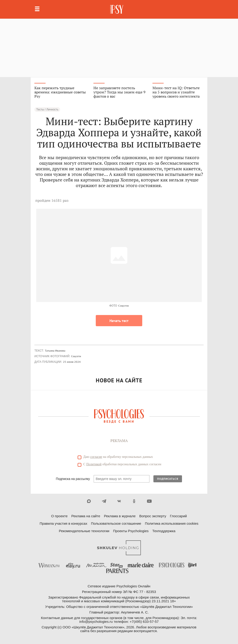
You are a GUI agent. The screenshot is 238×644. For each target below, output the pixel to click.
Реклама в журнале (120, 516)
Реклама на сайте (86, 516)
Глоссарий (178, 516)
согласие (96, 457)
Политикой (94, 464)
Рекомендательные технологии (84, 531)
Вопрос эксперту (153, 516)
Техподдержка (164, 531)
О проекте (59, 516)
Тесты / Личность (47, 110)
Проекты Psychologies (131, 531)
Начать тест (119, 321)
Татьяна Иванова (55, 351)
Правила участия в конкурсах (63, 523)
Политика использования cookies (172, 523)
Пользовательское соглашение (116, 523)
